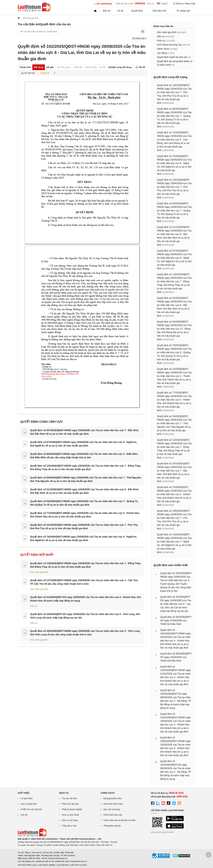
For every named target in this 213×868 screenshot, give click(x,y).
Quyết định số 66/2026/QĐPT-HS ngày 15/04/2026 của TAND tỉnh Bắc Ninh (176, 657)
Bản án (107, 11)
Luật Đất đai (62, 865)
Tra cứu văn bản (70, 798)
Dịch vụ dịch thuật (70, 815)
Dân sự (34, 606)
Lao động (162, 53)
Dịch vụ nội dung (70, 820)
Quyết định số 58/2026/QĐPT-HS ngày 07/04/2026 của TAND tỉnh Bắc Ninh (176, 621)
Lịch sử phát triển (29, 804)
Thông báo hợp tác (112, 826)
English (162, 4)
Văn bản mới (159, 11)
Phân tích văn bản (70, 804)
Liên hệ (24, 815)
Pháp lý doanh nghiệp (72, 809)
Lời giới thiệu (27, 798)
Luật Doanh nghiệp (46, 865)
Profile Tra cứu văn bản (31, 809)
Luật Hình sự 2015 (78, 865)
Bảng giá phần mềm (113, 798)
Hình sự (161, 41)
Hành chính (163, 49)
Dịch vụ (151, 4)
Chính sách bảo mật (113, 815)
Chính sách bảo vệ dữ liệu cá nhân (119, 820)
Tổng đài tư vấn (69, 826)
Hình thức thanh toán (113, 804)
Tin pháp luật (183, 11)
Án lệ (120, 11)
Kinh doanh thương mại (169, 45)
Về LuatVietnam (103, 4)
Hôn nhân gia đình (39, 572)
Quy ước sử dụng (112, 809)
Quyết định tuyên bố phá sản (172, 57)
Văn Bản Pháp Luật (27, 865)
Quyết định (137, 11)
